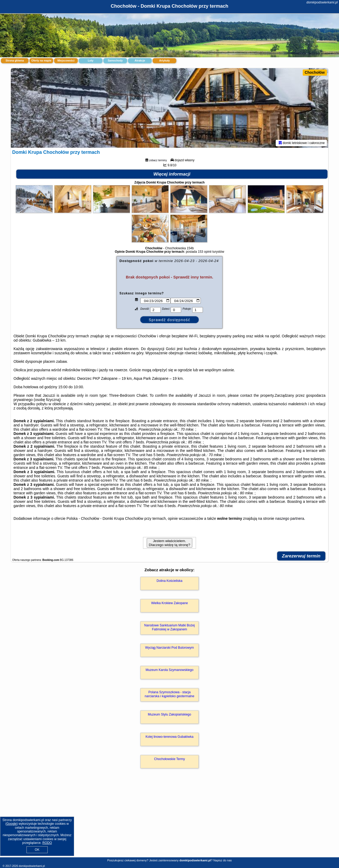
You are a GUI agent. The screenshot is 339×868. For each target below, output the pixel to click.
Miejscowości (66, 61)
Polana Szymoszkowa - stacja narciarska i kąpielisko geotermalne (169, 694)
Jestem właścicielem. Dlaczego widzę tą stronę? (169, 543)
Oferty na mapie (41, 61)
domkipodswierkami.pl (322, 2)
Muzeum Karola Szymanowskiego (170, 670)
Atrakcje (140, 61)
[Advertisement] (169, 818)
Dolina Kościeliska (169, 581)
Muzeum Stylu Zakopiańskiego (169, 714)
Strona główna (15, 61)
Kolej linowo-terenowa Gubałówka (170, 737)
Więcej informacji (172, 174)
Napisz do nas (222, 860)
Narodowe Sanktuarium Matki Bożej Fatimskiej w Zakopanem (170, 627)
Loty (90, 61)
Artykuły (164, 61)
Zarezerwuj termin (301, 556)
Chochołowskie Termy (170, 759)
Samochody (115, 61)
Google (12, 824)
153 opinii (205, 252)
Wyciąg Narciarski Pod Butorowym (169, 648)
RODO (47, 843)
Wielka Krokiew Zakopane (170, 603)
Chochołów (315, 72)
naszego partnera (290, 518)
